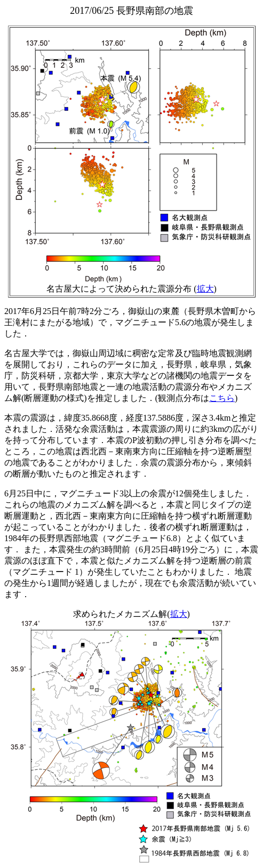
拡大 (205, 289)
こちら (222, 398)
